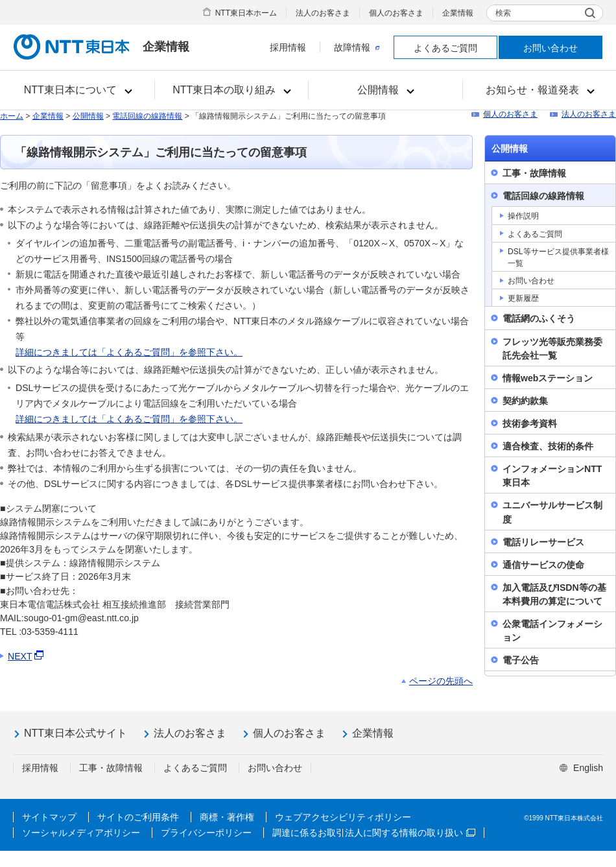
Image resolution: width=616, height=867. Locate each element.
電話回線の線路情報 (147, 116)
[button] (77, 90)
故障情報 (357, 47)
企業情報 (458, 13)
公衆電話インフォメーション (552, 631)
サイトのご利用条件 (138, 817)
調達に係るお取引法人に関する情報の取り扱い (374, 833)
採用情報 (288, 47)
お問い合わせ (551, 48)
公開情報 (88, 116)
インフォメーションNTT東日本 (552, 476)
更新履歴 (523, 298)
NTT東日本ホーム (246, 13)
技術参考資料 (530, 423)
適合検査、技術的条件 (548, 446)
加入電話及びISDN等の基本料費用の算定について (554, 594)
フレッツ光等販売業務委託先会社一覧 (552, 349)
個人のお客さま (396, 13)
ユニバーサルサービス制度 (552, 512)
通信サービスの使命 (543, 565)
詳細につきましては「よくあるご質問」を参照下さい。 (129, 352)
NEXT (27, 656)
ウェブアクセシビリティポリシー (343, 817)
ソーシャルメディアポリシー (81, 833)
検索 (503, 13)
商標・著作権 (227, 817)
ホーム (12, 116)
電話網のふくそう (539, 318)
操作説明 (523, 216)
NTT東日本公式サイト (76, 733)
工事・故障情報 (534, 173)
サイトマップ (49, 817)
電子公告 (521, 660)
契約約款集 (525, 401)
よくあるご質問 (445, 48)
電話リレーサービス (543, 542)
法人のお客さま (323, 13)
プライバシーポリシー (206, 833)
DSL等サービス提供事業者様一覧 (558, 257)
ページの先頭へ (441, 681)
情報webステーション (548, 378)
